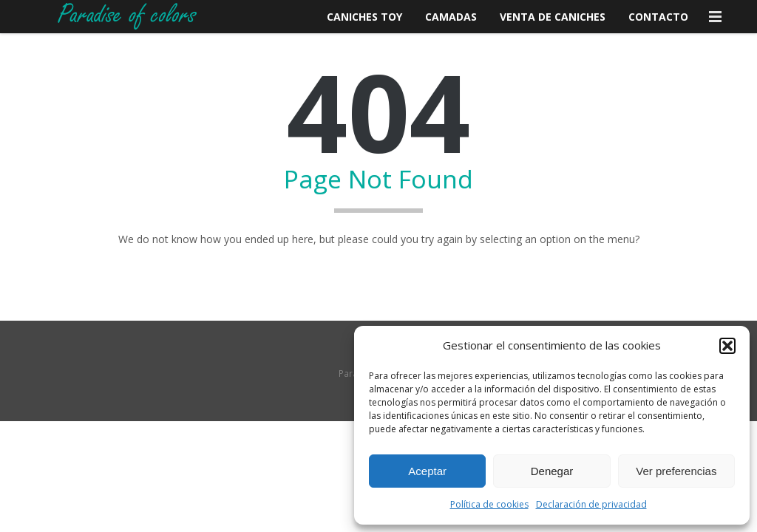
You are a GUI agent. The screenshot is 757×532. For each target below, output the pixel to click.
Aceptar (427, 471)
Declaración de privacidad (591, 504)
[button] (727, 346)
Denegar (552, 471)
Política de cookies (489, 504)
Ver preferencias (676, 471)
